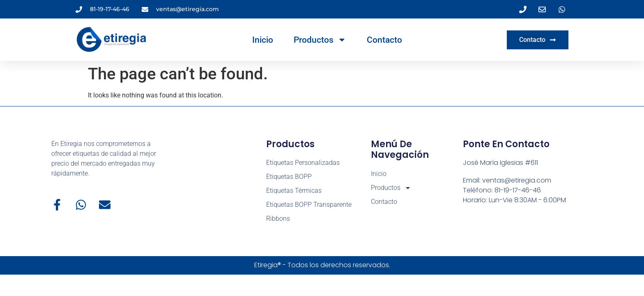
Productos (320, 40)
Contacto (384, 40)
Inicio (263, 40)
